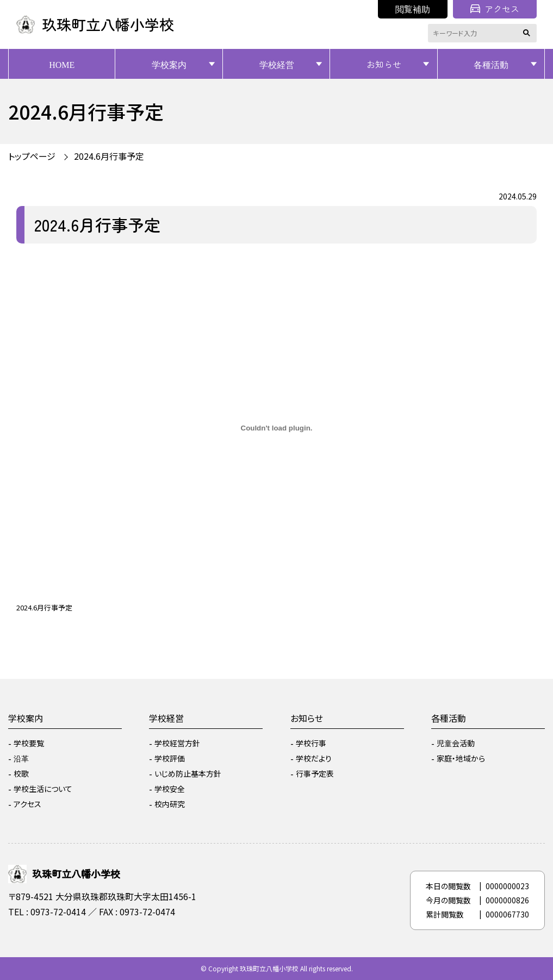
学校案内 (169, 64)
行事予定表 (315, 773)
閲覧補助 (413, 9)
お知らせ (384, 64)
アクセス (495, 9)
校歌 (21, 773)
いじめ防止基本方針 (188, 773)
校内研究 (170, 804)
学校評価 (170, 758)
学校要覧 (29, 743)
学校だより (314, 758)
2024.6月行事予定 (109, 156)
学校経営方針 (177, 743)
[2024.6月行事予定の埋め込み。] (276, 428)
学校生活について (43, 789)
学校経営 (277, 64)
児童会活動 (456, 743)
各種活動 (491, 64)
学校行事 (311, 743)
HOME (62, 64)
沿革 (21, 758)
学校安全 (170, 789)
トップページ (32, 156)
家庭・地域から (461, 758)
